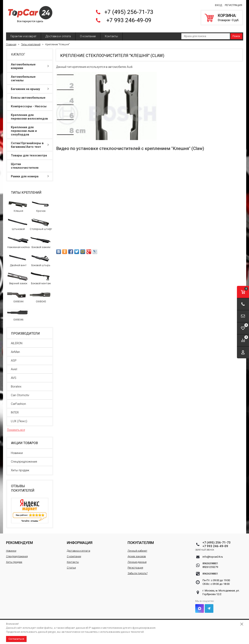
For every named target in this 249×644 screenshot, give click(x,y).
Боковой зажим (40, 239)
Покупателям (141, 540)
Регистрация (234, 4)
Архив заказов (137, 553)
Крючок (40, 203)
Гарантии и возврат (24, 33)
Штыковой (18, 221)
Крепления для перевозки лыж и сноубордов (30, 128)
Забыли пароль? (138, 570)
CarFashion (18, 401)
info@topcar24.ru (213, 554)
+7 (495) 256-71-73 (129, 11)
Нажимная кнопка (18, 239)
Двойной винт (18, 257)
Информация (80, 540)
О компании (88, 33)
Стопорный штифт (41, 221)
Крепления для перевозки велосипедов (30, 114)
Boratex (16, 384)
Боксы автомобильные (30, 95)
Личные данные (137, 559)
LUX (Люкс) (19, 418)
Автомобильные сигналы (30, 75)
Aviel (14, 366)
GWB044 (18, 293)
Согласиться (16, 639)
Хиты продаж (20, 467)
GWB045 (40, 293)
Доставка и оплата (58, 33)
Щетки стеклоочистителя (30, 163)
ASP (14, 358)
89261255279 (210, 564)
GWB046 (18, 311)
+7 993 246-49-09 (129, 19)
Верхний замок (18, 275)
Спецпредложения (24, 459)
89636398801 (210, 560)
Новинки (17, 450)
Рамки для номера (30, 173)
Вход (219, 4)
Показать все (16, 427)
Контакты (111, 33)
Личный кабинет (137, 548)
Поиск (236, 33)
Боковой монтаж (40, 275)
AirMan (15, 349)
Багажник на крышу (30, 86)
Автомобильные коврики (30, 63)
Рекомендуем (19, 540)
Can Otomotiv (20, 392)
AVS (14, 375)
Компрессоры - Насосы (30, 103)
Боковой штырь (40, 257)
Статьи (71, 565)
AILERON (17, 340)
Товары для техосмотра (30, 152)
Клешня (18, 203)
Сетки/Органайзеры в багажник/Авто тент (30, 142)
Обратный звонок (212, 547)
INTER (15, 409)
